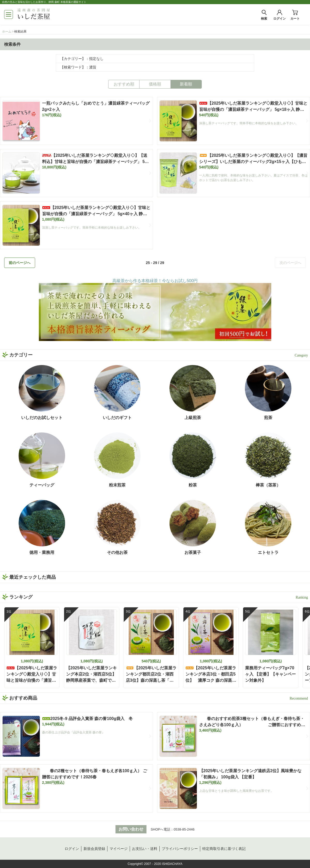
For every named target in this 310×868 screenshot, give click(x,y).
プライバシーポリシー (180, 849)
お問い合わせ (131, 829)
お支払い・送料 (145, 849)
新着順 (186, 84)
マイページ (119, 849)
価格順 (155, 84)
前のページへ (20, 263)
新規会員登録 (94, 849)
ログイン (72, 849)
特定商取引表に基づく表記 (224, 849)
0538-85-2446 (184, 829)
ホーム (7, 32)
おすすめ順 (124, 84)
